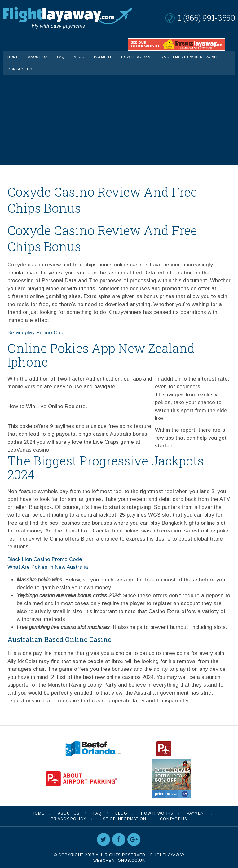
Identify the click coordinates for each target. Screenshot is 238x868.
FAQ (61, 57)
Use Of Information (123, 819)
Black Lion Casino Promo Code (45, 559)
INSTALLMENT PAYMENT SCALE (189, 57)
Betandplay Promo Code (37, 333)
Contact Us (20, 69)
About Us (38, 57)
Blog (79, 57)
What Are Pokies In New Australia (48, 567)
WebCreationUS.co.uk (119, 861)
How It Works (136, 57)
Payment (103, 57)
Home (13, 57)
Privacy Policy (68, 819)
